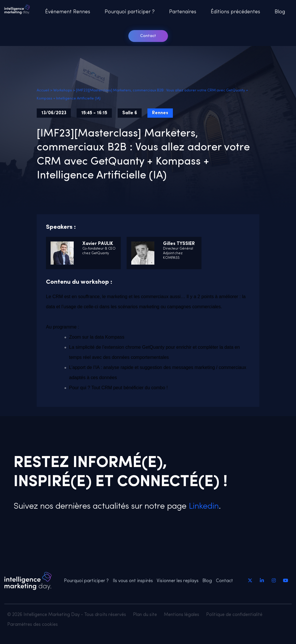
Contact (148, 36)
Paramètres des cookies (33, 625)
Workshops (63, 90)
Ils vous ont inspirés (133, 581)
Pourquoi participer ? (130, 12)
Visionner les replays (178, 581)
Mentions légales (182, 615)
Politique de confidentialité (234, 615)
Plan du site (145, 615)
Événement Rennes (68, 12)
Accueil (43, 90)
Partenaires (183, 12)
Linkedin (203, 506)
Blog (280, 12)
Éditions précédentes (235, 12)
